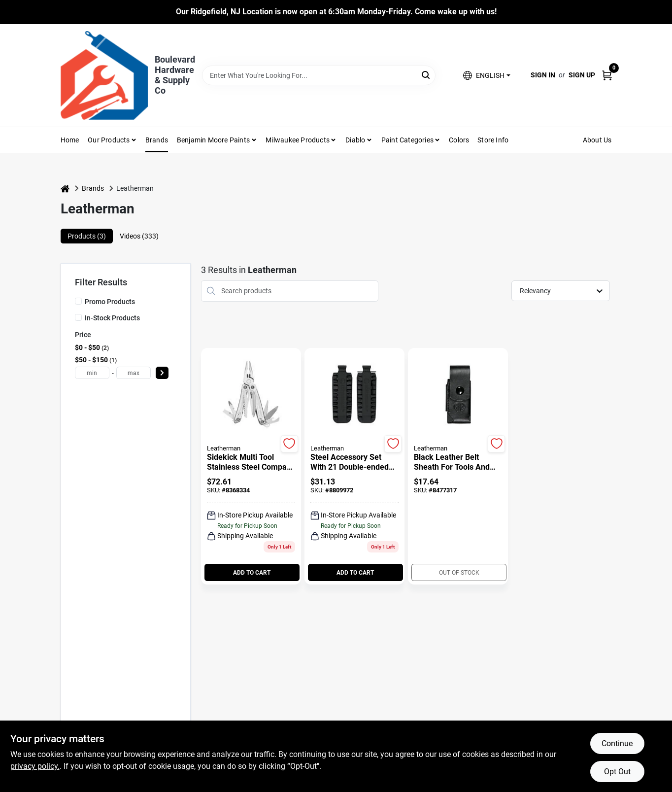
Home (70, 140)
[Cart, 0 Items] (607, 75)
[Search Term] (319, 75)
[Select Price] (162, 373)
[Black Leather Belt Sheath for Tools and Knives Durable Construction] (458, 462)
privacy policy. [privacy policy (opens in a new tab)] (35, 766)
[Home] (65, 189)
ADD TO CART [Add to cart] (252, 573)
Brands (157, 140)
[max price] (134, 373)
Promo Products (110, 302)
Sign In (543, 75)
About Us (597, 140)
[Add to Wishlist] (289, 444)
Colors (459, 140)
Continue (617, 743)
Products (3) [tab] (87, 236)
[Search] (426, 75)
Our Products (109, 140)
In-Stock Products (112, 318)
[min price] (92, 373)
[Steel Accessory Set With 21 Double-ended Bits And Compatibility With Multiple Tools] (354, 462)
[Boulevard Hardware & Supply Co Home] (104, 75)
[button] (487, 75)
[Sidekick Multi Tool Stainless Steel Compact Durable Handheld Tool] (251, 462)
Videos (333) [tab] (139, 236)
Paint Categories (407, 140)
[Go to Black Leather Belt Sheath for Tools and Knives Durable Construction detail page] (458, 395)
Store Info (493, 140)
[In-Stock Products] (78, 317)
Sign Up (582, 75)
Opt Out (617, 772)
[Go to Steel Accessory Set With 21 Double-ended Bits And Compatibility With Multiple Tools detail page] (354, 395)
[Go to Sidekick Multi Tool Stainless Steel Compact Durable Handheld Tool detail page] (251, 395)
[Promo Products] (78, 301)
